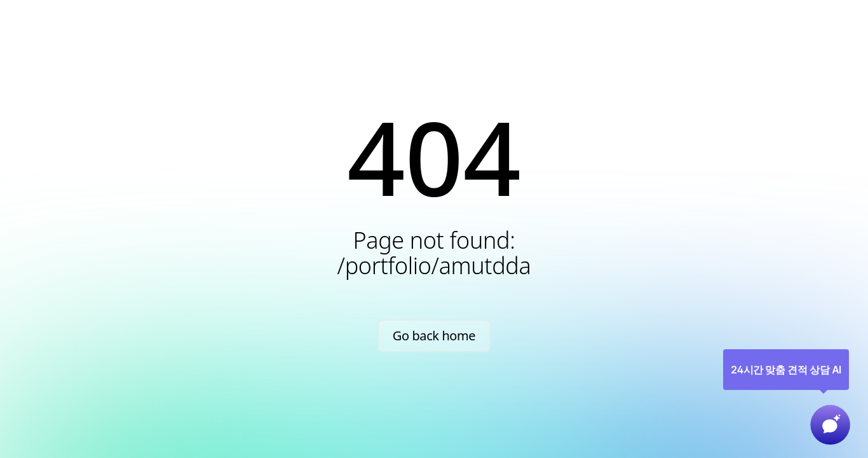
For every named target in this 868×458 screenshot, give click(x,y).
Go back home (434, 336)
